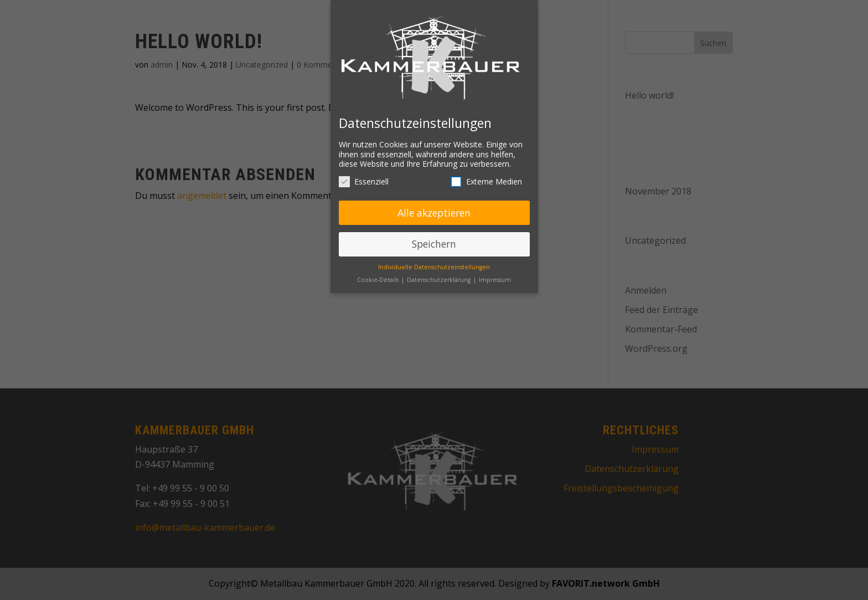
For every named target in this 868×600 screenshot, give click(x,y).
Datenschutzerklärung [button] (440, 277)
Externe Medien (486, 178)
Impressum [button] (495, 277)
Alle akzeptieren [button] (434, 209)
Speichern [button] (434, 241)
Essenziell (364, 178)
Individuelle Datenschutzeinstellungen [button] (434, 264)
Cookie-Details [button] (379, 277)
